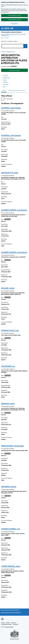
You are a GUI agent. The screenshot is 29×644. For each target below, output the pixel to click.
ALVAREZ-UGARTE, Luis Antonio (14, 210)
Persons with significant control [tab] (17, 90)
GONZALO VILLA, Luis (10, 330)
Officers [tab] (4, 90)
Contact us (13, 623)
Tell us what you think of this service (10, 610)
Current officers (7, 99)
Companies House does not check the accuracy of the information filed (13, 35)
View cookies (14, 23)
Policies (3, 623)
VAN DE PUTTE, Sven (10, 173)
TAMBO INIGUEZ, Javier (11, 566)
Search (25, 46)
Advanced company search (8, 52)
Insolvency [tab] (6, 84)
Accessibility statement (6, 624)
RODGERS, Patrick (9, 487)
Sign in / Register (5, 38)
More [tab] (4, 87)
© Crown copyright (14, 639)
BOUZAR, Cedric (8, 288)
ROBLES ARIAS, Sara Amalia (12, 446)
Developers (16, 624)
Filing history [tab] (6, 78)
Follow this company (14, 70)
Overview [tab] (5, 75)
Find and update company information (11, 32)
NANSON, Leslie (8, 404)
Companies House (9, 627)
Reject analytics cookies (15, 20)
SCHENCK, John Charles (11, 108)
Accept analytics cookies (14, 15)
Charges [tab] (5, 82)
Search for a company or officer (9, 41)
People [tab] (5, 80)
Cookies (8, 623)
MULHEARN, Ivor (8, 366)
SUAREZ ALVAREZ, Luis (11, 529)
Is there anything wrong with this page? (11, 612)
